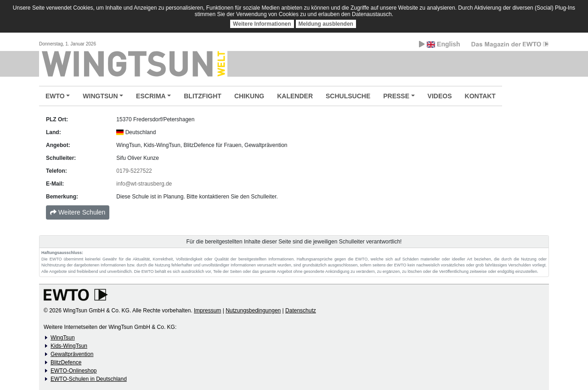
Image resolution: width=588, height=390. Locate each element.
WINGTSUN (100, 96)
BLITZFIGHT (203, 96)
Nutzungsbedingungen (253, 311)
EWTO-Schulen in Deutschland (89, 379)
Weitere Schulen (78, 212)
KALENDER (295, 96)
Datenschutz (301, 311)
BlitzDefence (66, 362)
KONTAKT (480, 96)
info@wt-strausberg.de (144, 184)
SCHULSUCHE (348, 96)
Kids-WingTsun (69, 346)
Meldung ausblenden (326, 24)
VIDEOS (440, 96)
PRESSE (396, 96)
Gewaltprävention (72, 354)
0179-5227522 (134, 171)
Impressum (207, 311)
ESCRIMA (151, 96)
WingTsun (63, 338)
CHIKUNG (249, 96)
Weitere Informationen (262, 24)
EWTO (55, 96)
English (439, 44)
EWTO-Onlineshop (73, 371)
